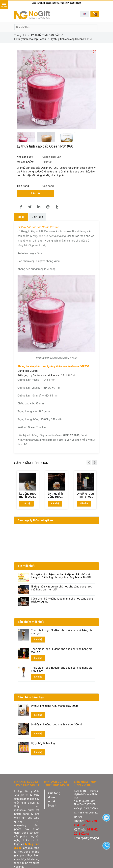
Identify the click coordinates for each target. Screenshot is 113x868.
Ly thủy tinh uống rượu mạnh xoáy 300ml (55, 706)
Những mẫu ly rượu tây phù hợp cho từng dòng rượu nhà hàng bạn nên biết (62, 588)
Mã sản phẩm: (26, 162)
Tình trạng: (23, 186)
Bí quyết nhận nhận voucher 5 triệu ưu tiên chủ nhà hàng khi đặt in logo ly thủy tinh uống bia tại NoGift (61, 576)
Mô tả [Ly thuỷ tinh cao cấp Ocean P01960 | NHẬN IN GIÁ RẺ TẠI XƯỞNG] (21, 217)
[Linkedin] (39, 207)
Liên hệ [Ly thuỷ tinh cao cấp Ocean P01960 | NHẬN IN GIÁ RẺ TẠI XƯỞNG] (35, 193)
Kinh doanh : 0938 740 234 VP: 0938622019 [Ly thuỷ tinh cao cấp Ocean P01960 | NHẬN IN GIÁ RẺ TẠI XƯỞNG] (61, 3)
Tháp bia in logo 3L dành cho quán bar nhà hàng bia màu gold (62, 632)
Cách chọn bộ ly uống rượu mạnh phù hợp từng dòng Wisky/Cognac (62, 600)
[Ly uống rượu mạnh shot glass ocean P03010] (85, 495)
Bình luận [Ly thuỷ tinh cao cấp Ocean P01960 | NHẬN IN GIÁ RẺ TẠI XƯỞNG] (37, 217)
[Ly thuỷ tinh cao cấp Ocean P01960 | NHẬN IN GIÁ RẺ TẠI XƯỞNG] (21, 207)
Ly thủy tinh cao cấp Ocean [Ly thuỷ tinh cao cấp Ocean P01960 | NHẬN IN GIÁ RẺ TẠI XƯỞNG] (31, 39)
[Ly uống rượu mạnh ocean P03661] (28, 495)
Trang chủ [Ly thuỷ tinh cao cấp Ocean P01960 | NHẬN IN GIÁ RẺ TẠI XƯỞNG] (22, 35)
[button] (85, 14)
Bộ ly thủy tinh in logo (44, 743)
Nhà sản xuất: (25, 157)
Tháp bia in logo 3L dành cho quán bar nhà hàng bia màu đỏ (62, 651)
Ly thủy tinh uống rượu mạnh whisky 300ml (56, 725)
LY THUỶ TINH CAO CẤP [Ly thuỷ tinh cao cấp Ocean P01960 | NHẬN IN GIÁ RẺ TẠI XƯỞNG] (47, 35)
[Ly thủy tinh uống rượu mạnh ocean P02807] (56, 495)
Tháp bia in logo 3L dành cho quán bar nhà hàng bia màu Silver (62, 669)
